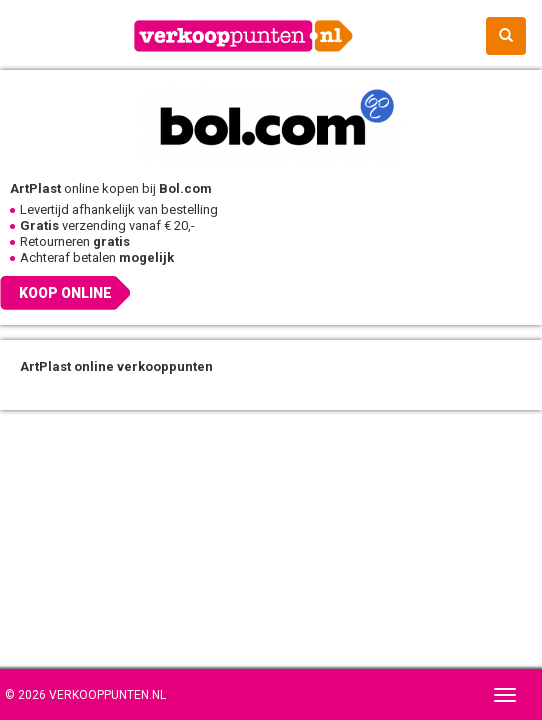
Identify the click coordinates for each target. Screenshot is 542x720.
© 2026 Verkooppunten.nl (85, 695)
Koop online (65, 293)
